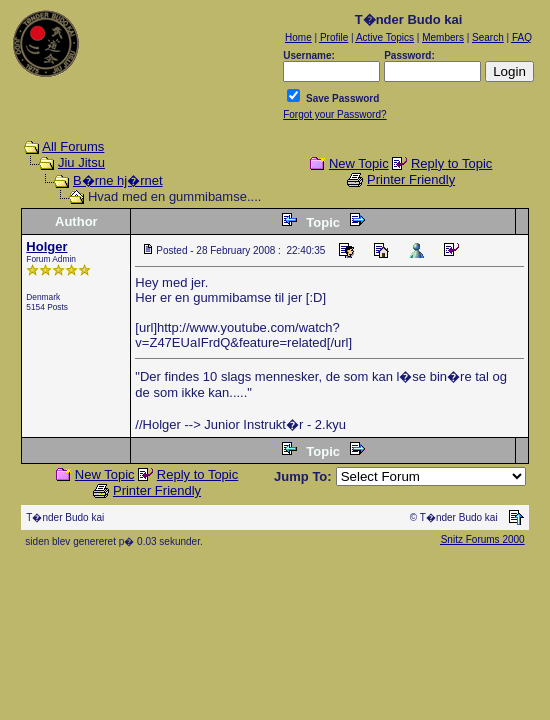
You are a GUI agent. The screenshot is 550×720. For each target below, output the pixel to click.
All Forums (73, 146)
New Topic (359, 163)
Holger (46, 246)
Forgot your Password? (334, 114)
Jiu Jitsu (81, 162)
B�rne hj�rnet (118, 180)
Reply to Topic (451, 163)
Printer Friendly (411, 179)
